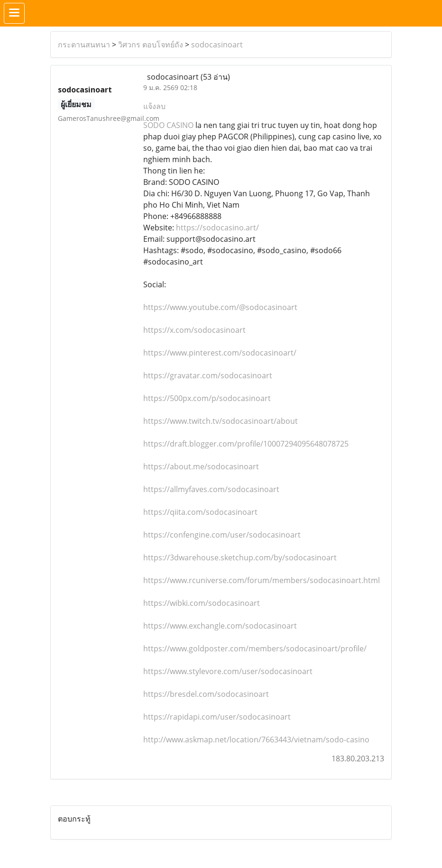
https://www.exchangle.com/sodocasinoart (220, 626)
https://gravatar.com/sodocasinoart (208, 375)
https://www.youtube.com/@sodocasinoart (220, 307)
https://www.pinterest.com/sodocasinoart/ (220, 353)
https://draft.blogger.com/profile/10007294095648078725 (246, 444)
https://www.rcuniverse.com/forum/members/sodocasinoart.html (262, 580)
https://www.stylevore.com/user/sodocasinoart (228, 671)
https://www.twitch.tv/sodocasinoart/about (221, 421)
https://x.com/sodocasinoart (194, 330)
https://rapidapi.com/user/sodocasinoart (217, 717)
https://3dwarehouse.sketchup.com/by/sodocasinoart (240, 557)
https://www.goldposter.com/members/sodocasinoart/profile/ (255, 649)
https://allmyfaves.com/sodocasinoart (211, 489)
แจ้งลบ (154, 106)
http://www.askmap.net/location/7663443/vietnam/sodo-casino (256, 740)
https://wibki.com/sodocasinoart (202, 603)
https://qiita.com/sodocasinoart (200, 512)
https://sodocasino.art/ (217, 228)
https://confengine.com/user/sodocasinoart (222, 535)
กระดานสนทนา (84, 45)
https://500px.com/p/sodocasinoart (207, 398)
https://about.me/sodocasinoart (201, 466)
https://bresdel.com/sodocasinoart (206, 694)
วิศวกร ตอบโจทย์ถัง (151, 45)
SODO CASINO (168, 125)
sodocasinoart (217, 45)
